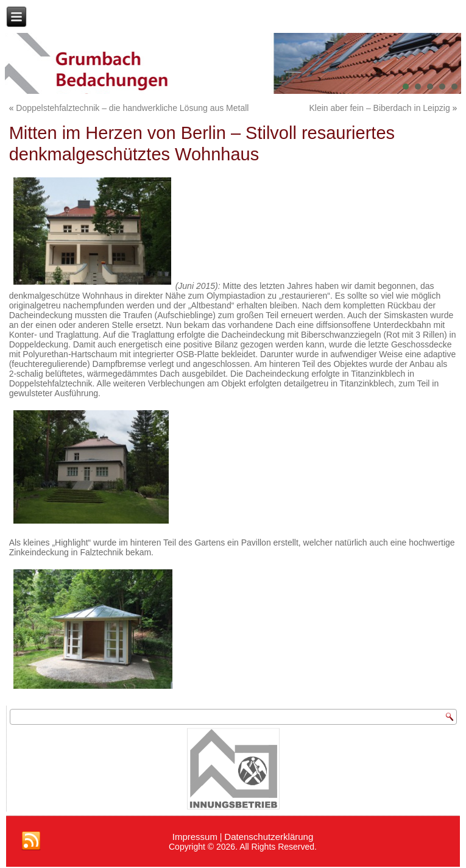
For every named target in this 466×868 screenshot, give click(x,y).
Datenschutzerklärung (269, 837)
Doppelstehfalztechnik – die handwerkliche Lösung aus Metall (132, 108)
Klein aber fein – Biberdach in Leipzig (380, 108)
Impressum (195, 837)
